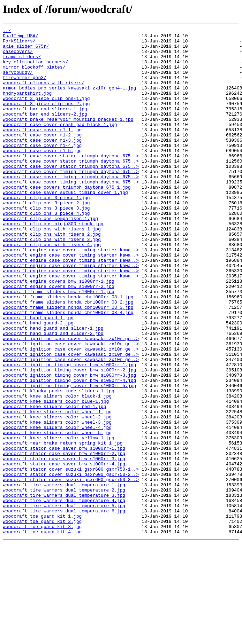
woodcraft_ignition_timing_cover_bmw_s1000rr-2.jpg (69, 439)
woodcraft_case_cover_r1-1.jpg (42, 150)
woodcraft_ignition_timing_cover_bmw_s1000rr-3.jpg (69, 445)
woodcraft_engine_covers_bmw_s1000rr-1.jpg (59, 332)
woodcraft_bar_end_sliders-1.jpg (45, 125)
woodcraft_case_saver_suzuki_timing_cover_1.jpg (65, 226)
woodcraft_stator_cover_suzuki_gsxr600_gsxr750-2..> (71, 564)
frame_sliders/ (22, 63)
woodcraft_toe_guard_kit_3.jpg (42, 627)
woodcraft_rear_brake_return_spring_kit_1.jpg (63, 526)
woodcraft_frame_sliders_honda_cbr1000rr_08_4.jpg (68, 370)
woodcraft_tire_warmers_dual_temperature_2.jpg (64, 583)
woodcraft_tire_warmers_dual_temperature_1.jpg (64, 576)
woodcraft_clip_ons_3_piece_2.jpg (46, 238)
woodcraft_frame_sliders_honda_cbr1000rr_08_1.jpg (68, 351)
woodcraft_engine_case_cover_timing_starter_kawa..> (71, 294)
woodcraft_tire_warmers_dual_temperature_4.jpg (64, 595)
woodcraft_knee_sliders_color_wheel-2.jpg (57, 495)
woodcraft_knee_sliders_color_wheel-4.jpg (57, 508)
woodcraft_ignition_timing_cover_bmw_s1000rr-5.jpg (69, 457)
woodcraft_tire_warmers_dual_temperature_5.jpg (64, 602)
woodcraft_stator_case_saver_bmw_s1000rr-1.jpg (64, 533)
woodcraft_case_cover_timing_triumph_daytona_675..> (71, 201)
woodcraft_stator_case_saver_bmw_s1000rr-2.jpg (64, 539)
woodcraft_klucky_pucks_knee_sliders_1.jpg (59, 464)
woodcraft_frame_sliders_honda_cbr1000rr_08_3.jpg (68, 363)
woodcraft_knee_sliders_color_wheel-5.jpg (57, 514)
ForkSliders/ (19, 44)
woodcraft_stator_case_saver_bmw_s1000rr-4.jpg (64, 551)
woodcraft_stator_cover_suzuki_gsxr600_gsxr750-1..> (71, 558)
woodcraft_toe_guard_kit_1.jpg (42, 614)
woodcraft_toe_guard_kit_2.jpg (42, 620)
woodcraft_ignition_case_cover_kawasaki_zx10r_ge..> (71, 401)
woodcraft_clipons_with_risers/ (44, 94)
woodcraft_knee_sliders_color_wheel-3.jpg (57, 501)
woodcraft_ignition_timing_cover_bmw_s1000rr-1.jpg (69, 432)
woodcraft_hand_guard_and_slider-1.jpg (53, 388)
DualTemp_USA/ (20, 38)
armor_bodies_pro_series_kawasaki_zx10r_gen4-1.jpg (69, 100)
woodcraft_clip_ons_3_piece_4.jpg (46, 251)
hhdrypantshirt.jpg (27, 107)
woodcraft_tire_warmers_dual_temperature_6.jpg (64, 608)
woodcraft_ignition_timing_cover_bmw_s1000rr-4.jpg (69, 451)
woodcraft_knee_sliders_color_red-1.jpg (54, 482)
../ (7, 31)
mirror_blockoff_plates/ (34, 75)
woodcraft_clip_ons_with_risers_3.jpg (52, 282)
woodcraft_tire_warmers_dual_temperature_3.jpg (64, 589)
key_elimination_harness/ (35, 69)
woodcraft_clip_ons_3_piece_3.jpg (46, 244)
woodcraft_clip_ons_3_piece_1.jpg (46, 232)
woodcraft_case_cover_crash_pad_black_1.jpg (60, 144)
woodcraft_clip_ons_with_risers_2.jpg (52, 276)
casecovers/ (18, 56)
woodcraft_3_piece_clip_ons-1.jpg (46, 113)
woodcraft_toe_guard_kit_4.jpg (42, 633)
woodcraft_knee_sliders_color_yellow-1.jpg (59, 520)
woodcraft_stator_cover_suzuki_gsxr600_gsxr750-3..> (71, 570)
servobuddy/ (18, 81)
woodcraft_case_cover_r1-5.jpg (42, 175)
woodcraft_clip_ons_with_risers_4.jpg (52, 288)
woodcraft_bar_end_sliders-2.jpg (45, 132)
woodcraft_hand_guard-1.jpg (38, 376)
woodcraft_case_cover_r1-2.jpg (42, 157)
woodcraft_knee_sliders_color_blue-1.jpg (56, 476)
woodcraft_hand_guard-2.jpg (38, 382)
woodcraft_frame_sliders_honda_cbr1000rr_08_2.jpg (68, 357)
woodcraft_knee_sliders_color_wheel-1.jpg (57, 489)
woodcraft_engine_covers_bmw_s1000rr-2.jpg (59, 338)
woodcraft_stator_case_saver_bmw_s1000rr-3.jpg (64, 545)
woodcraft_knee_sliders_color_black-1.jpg (57, 470)
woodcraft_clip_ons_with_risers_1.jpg (52, 269)
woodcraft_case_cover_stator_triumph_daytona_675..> (71, 182)
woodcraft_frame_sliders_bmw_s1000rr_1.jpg (59, 345)
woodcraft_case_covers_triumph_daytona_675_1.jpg (67, 219)
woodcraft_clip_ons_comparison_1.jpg (50, 257)
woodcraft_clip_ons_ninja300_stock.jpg (53, 263)
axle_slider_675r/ (26, 50)
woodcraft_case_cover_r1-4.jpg (42, 169)
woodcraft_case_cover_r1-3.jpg (42, 163)
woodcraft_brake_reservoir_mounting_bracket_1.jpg (68, 138)
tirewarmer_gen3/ (25, 88)
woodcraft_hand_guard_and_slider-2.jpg (53, 395)
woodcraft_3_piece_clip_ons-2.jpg (46, 119)
